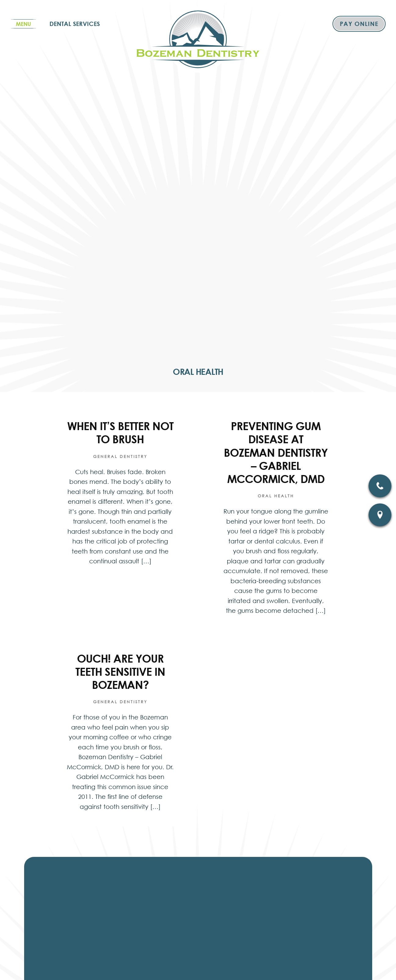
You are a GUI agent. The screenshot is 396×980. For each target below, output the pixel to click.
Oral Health (276, 496)
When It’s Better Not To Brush (120, 433)
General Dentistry (120, 457)
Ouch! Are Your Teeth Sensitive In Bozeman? (120, 672)
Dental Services (75, 24)
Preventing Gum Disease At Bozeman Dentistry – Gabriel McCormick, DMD (276, 452)
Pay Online (359, 24)
